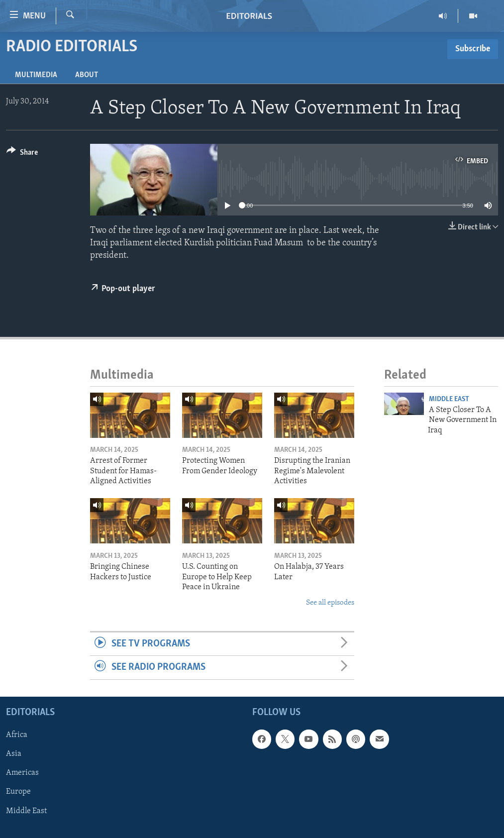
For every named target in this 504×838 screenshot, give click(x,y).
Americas (22, 773)
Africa (17, 735)
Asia (14, 754)
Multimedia (36, 75)
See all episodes (330, 603)
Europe (18, 792)
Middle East (449, 399)
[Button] (22, 154)
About (87, 75)
